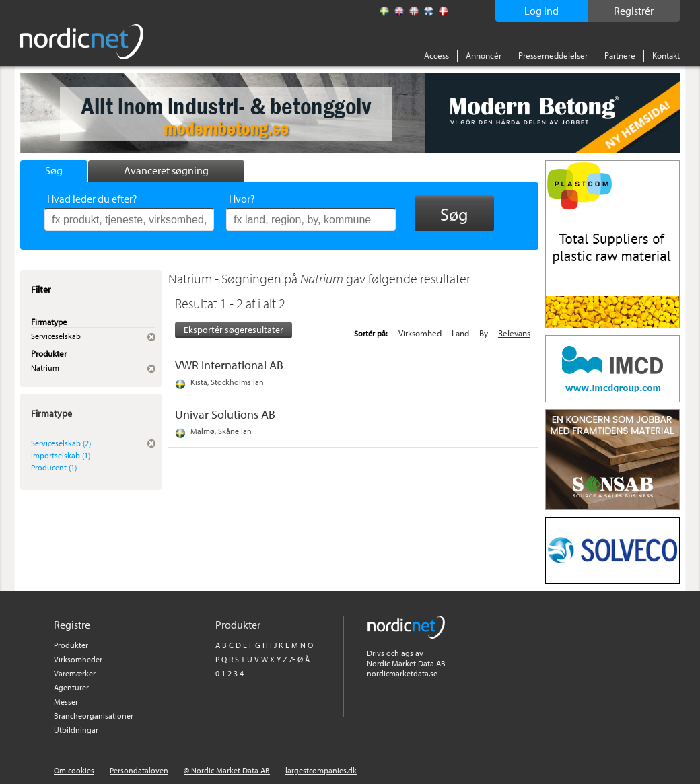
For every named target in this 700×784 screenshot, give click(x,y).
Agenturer (71, 687)
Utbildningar (76, 730)
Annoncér (484, 55)
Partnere (620, 55)
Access (436, 55)
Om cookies (74, 770)
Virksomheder (78, 659)
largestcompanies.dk (321, 770)
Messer (66, 702)
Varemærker (75, 673)
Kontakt (666, 55)
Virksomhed (420, 333)
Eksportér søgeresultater (234, 330)
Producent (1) (54, 467)
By (484, 333)
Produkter (71, 645)
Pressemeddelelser (553, 55)
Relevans (514, 333)
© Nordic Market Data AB (227, 770)
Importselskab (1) (61, 455)
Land (460, 333)
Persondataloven (139, 770)
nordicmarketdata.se (402, 673)
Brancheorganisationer (94, 716)
